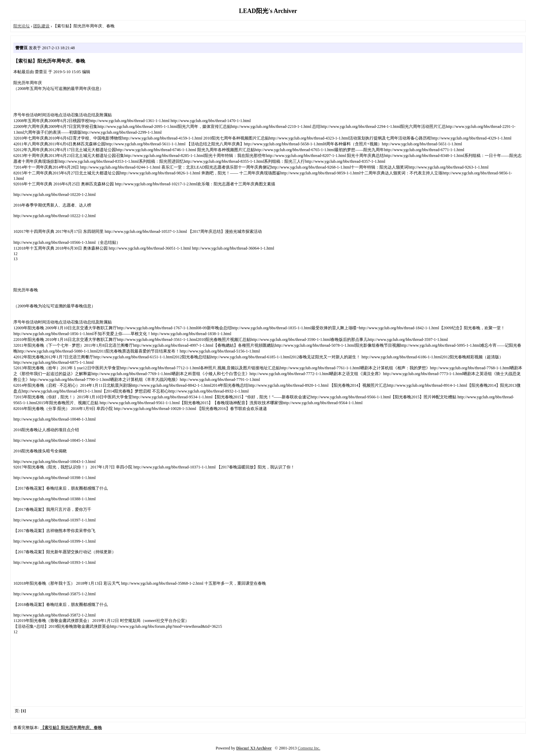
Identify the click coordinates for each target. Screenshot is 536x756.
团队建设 (41, 26)
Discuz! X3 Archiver (254, 748)
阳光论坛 (22, 26)
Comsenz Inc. (309, 748)
